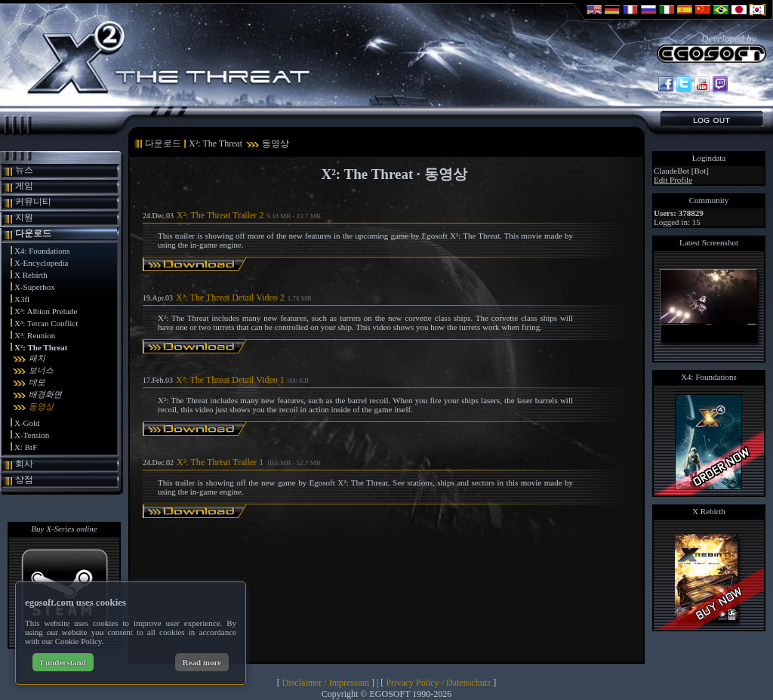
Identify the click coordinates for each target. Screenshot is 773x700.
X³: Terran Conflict (46, 323)
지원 (24, 217)
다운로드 (33, 233)
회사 (24, 464)
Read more (202, 662)
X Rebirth (31, 275)
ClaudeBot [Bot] (681, 171)
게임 (24, 186)
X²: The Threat (41, 347)
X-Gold (27, 423)
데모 (37, 382)
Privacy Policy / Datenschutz (438, 683)
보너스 (41, 370)
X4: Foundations (42, 251)
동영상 (41, 406)
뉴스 (24, 170)
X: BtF (26, 447)
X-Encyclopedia (41, 263)
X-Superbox (35, 287)
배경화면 (45, 394)
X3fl (22, 299)
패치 (37, 358)
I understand (63, 662)
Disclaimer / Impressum (326, 683)
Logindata (709, 158)
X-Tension (32, 435)
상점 (24, 480)
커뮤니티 (33, 202)
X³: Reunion (35, 335)
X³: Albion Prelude (46, 311)
